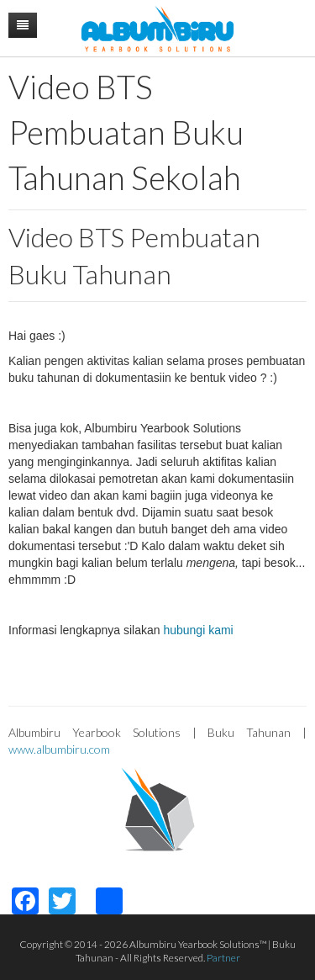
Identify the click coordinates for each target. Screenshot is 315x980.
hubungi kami (198, 630)
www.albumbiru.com (59, 749)
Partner (223, 958)
